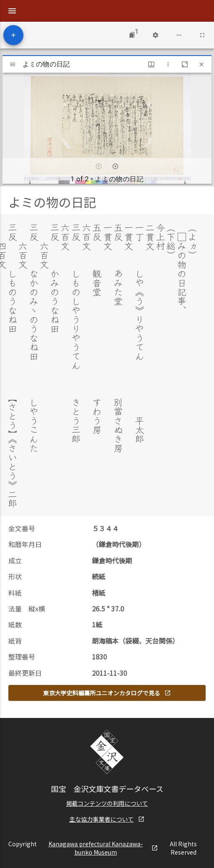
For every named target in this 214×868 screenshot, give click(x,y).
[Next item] (115, 166)
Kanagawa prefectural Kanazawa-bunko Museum (103, 847)
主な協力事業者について (107, 818)
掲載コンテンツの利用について (107, 802)
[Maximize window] (185, 64)
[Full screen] (202, 35)
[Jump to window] (132, 35)
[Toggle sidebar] (13, 64)
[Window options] (168, 64)
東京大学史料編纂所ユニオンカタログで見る (107, 692)
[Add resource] (13, 35)
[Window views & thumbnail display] (151, 64)
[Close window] (201, 64)
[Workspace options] (179, 35)
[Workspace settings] (155, 35)
